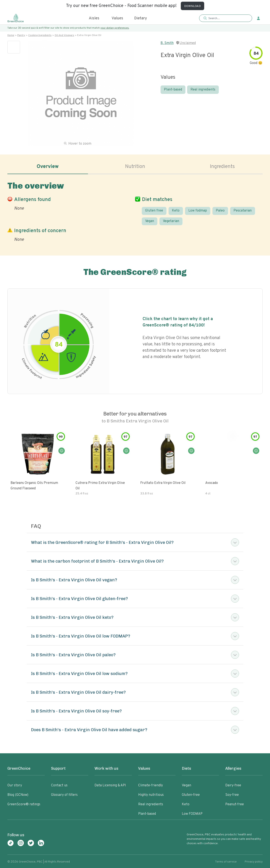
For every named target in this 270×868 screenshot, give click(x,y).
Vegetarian (171, 221)
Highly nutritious (151, 795)
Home (11, 35)
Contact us (59, 785)
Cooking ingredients (40, 35)
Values (117, 18)
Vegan (150, 221)
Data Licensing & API (110, 785)
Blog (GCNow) (18, 795)
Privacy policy (254, 862)
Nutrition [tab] (135, 167)
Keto (176, 211)
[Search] (228, 18)
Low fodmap (198, 211)
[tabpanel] (135, 211)
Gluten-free (191, 795)
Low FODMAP (192, 814)
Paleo (220, 211)
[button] (226, 18)
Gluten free (154, 211)
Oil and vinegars (64, 35)
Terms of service (226, 862)
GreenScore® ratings (24, 804)
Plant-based (173, 90)
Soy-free (232, 795)
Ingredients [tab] (222, 167)
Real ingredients (203, 90)
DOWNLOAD (192, 6)
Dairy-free (233, 785)
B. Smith (167, 43)
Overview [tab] (48, 167)
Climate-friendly (151, 785)
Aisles (94, 18)
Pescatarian (243, 211)
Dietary (141, 18)
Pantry (21, 35)
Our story (15, 785)
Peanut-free (235, 804)
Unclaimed (188, 43)
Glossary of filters (64, 795)
